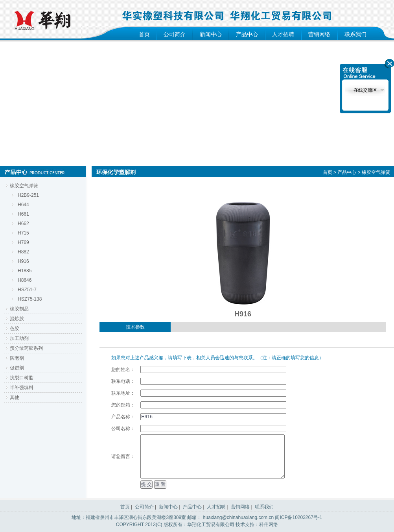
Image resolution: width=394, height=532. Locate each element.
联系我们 (355, 34)
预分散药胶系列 (26, 348)
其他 (15, 397)
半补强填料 (22, 388)
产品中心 (247, 34)
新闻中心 (211, 34)
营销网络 (319, 34)
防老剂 (17, 358)
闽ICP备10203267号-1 (298, 517)
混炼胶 (17, 319)
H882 (23, 252)
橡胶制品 (19, 309)
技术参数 (135, 327)
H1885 (25, 271)
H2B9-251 (28, 195)
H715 (23, 233)
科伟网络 (269, 525)
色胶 (15, 329)
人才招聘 (283, 34)
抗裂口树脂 (22, 378)
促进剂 (17, 368)
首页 (144, 34)
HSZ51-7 (27, 290)
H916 (23, 261)
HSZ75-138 (30, 299)
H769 (23, 242)
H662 (23, 224)
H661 (23, 214)
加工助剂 (19, 338)
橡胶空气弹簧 (24, 186)
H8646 (25, 280)
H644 (23, 205)
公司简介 (175, 34)
